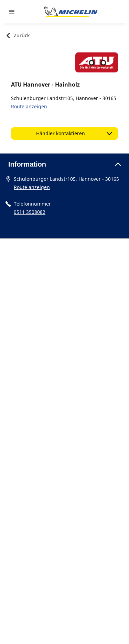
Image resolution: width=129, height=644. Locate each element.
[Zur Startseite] (71, 12)
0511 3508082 (30, 212)
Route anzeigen (29, 106)
